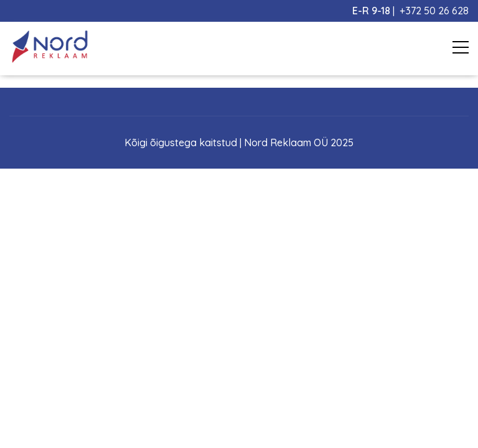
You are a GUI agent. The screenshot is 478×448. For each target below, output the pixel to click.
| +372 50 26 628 (410, 11)
